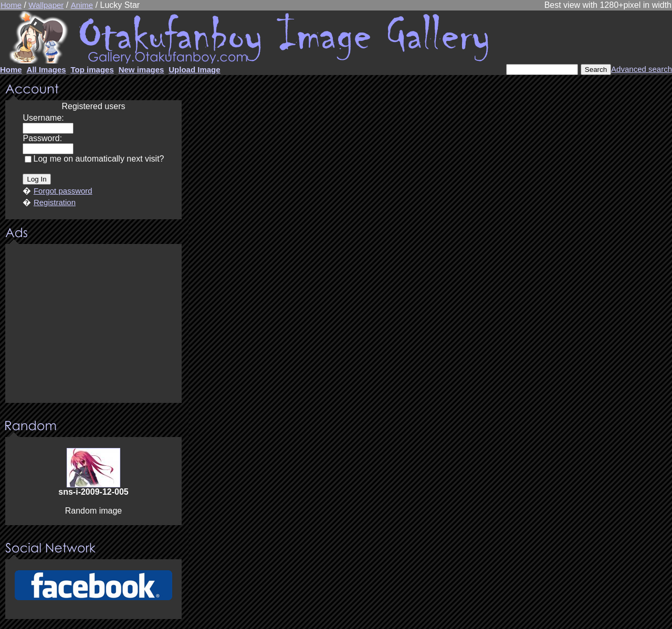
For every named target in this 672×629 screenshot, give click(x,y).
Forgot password (63, 191)
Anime (82, 5)
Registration (55, 202)
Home (11, 5)
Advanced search (642, 69)
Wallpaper (46, 5)
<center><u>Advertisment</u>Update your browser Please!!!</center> (93, 324)
